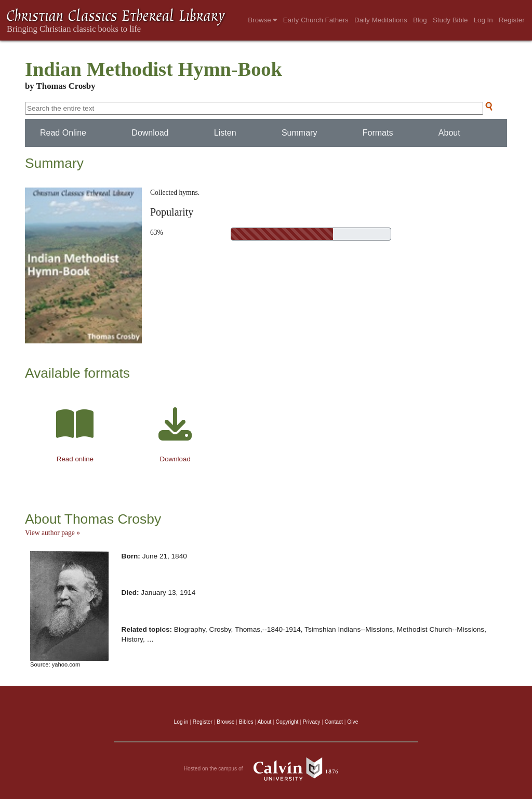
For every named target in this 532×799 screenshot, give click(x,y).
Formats (378, 133)
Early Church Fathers (316, 20)
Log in (181, 722)
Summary (299, 133)
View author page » (52, 533)
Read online (75, 459)
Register (512, 20)
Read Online (63, 133)
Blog (420, 20)
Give (353, 722)
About (449, 133)
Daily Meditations (381, 20)
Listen (225, 133)
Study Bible (450, 20)
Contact (334, 722)
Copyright (287, 722)
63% (157, 232)
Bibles (246, 722)
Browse (262, 20)
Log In (483, 20)
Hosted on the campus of (266, 769)
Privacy (312, 722)
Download (150, 133)
